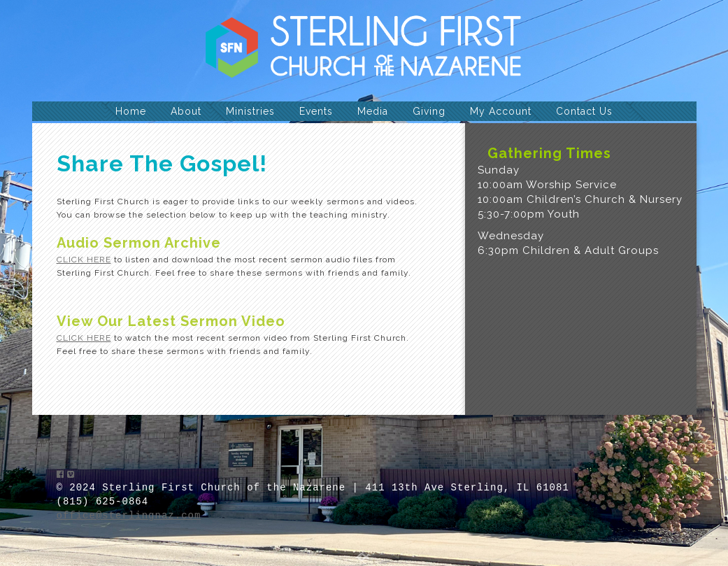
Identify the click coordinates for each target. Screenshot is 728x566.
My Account (501, 111)
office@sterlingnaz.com (129, 516)
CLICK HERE (84, 260)
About (186, 111)
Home (131, 111)
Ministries (250, 111)
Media (373, 111)
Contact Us (584, 111)
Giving (429, 111)
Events (316, 111)
